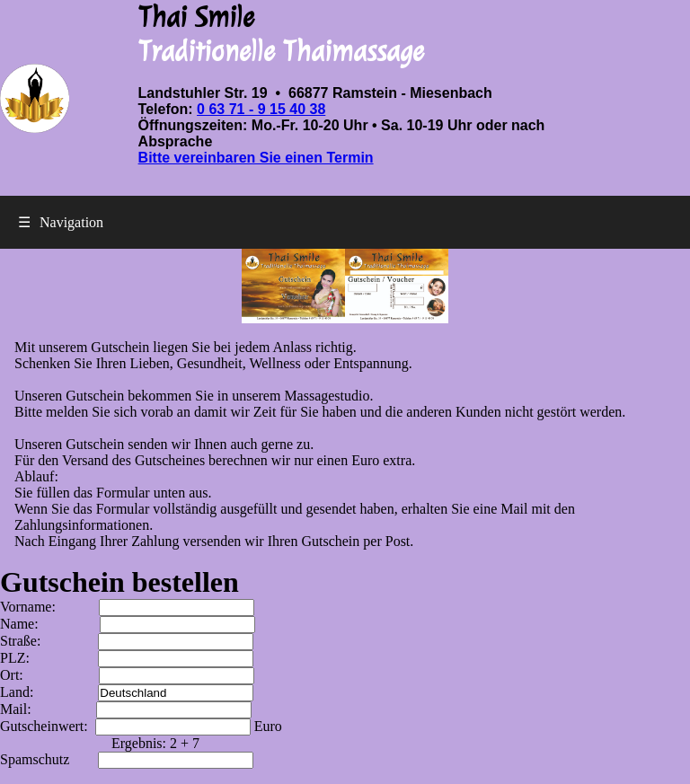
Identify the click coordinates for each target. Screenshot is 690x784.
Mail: (126, 709)
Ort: (127, 675)
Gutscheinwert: (127, 726)
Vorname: (127, 607)
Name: (128, 624)
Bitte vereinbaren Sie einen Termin (256, 158)
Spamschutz (127, 759)
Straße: (127, 641)
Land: (127, 692)
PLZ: (127, 658)
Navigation (61, 222)
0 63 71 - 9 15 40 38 (261, 109)
